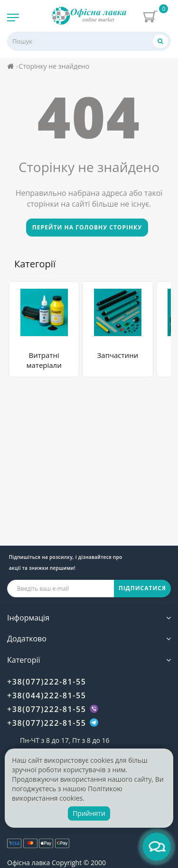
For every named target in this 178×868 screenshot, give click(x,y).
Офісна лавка (28, 863)
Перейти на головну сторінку (87, 227)
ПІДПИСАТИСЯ (142, 588)
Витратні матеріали (44, 360)
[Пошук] (160, 41)
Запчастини (118, 355)
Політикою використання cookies (67, 793)
